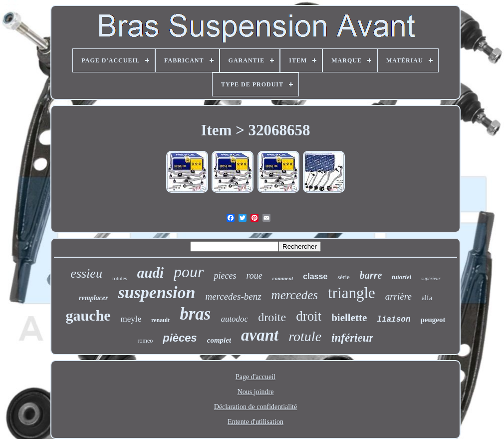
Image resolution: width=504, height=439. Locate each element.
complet (219, 340)
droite (272, 317)
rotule (305, 336)
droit (309, 316)
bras (195, 314)
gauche (88, 315)
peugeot (433, 320)
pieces (225, 276)
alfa (427, 298)
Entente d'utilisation (255, 422)
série (344, 277)
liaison (393, 320)
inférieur (352, 338)
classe (315, 276)
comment (283, 278)
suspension (156, 292)
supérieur (431, 278)
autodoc (234, 319)
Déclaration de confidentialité (255, 407)
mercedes (295, 295)
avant (260, 335)
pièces (180, 338)
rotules (120, 278)
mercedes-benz (233, 296)
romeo (145, 341)
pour (189, 272)
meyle (131, 319)
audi (150, 273)
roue (254, 276)
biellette (349, 318)
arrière (398, 296)
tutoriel (401, 277)
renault (160, 320)
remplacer (93, 298)
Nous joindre (256, 392)
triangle (352, 293)
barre (371, 275)
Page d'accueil (255, 377)
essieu (86, 273)
